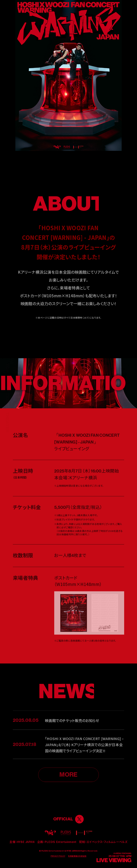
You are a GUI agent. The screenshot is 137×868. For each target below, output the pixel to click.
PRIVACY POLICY (58, 856)
